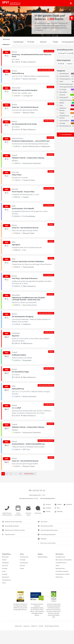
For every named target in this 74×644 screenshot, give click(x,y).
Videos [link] (57, 566)
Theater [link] (55, 42)
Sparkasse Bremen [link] (6, 42)
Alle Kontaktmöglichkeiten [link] (48, 498)
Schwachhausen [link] (6, 580)
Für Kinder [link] (31, 42)
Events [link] (22, 554)
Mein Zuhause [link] (60, 554)
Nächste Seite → (30, 474)
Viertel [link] (4, 583)
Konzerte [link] (43, 42)
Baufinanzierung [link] (60, 568)
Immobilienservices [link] (61, 563)
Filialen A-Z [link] (34, 626)
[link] (72, 18)
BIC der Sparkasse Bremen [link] (52, 626)
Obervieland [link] (5, 577)
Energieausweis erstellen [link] (63, 574)
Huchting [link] (5, 568)
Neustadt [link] (5, 574)
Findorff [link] (4, 560)
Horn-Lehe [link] (5, 566)
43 (21, 474)
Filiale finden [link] (59, 577)
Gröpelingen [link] (5, 563)
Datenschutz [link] (18, 626)
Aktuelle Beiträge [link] (43, 557)
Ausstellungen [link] (19, 42)
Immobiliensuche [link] (60, 557)
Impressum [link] (27, 626)
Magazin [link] (40, 554)
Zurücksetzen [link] (67, 135)
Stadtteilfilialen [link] (6, 554)
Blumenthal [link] (5, 557)
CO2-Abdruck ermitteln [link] (62, 571)
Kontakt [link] (41, 626)
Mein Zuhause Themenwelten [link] (64, 560)
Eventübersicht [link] (24, 557)
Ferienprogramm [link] (68, 42)
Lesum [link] (4, 571)
